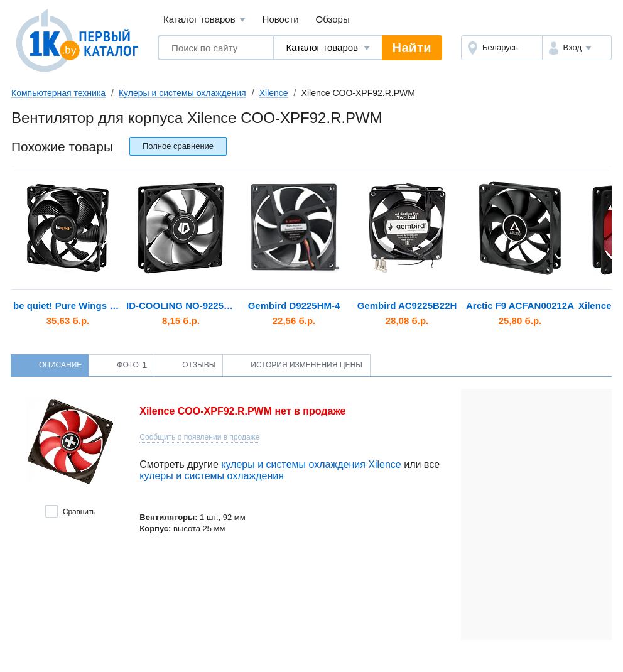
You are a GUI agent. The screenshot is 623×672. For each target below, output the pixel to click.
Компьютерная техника (58, 93)
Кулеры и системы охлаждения (182, 93)
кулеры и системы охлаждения (212, 476)
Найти (412, 48)
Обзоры (333, 19)
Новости (281, 19)
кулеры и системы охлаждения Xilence (311, 464)
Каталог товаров (204, 20)
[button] (577, 48)
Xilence (274, 93)
